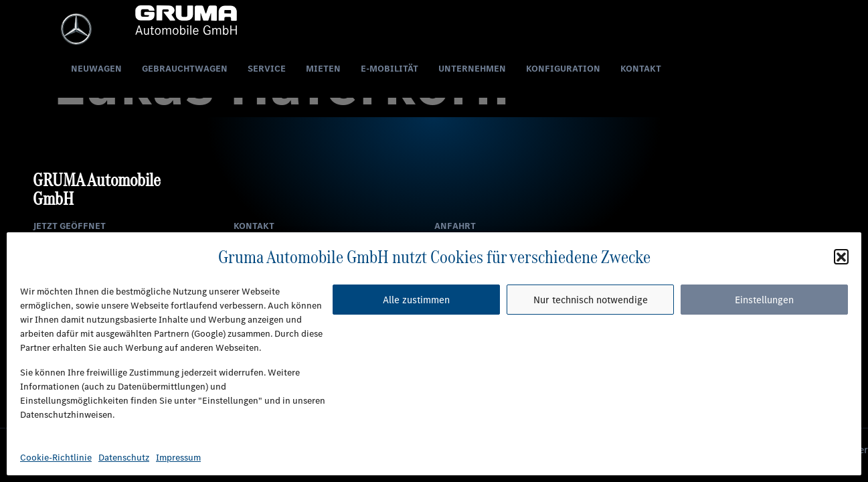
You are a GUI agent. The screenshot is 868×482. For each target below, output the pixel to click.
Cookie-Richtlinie (56, 458)
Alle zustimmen (416, 300)
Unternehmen (472, 69)
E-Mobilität (389, 69)
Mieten (323, 69)
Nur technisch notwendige (591, 300)
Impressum (178, 458)
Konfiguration (563, 69)
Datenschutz (124, 458)
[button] (841, 256)
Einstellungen (764, 300)
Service (267, 69)
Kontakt (641, 69)
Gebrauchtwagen (185, 69)
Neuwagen (96, 69)
